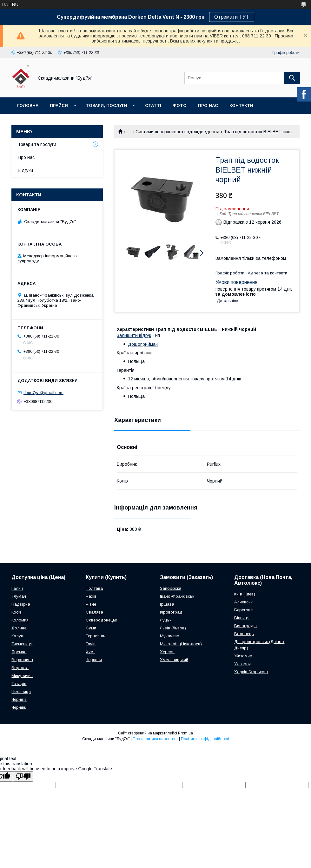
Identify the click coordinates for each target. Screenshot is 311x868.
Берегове (243, 610)
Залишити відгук (134, 335)
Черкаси (94, 660)
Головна (28, 105)
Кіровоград (171, 612)
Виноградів (245, 626)
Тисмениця (22, 644)
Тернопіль (96, 636)
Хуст (90, 652)
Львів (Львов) (173, 628)
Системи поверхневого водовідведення (177, 132)
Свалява (94, 612)
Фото (180, 105)
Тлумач (19, 596)
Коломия (20, 620)
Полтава (94, 588)
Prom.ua (185, 733)
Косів (17, 612)
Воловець (244, 634)
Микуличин (22, 676)
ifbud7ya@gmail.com (43, 393)
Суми (91, 628)
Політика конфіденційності (205, 739)
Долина (19, 628)
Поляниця (21, 691)
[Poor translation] (23, 776)
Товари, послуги (106, 105)
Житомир (243, 656)
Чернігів (19, 699)
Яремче (19, 652)
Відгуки (25, 170)
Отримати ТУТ (232, 17)
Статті (153, 105)
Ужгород (243, 664)
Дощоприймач (143, 344)
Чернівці (20, 707)
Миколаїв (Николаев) (181, 644)
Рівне (91, 604)
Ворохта (20, 668)
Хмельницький (174, 660)
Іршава (167, 604)
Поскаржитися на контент (155, 739)
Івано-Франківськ (177, 596)
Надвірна (21, 604)
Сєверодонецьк (101, 620)
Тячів (91, 644)
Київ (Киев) (245, 594)
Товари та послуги (37, 144)
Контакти (241, 105)
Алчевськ (243, 602)
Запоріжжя (171, 588)
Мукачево (170, 636)
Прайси (59, 105)
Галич (17, 588)
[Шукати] (292, 78)
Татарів (19, 684)
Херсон (167, 652)
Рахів (91, 596)
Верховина (22, 660)
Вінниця (242, 618)
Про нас (208, 105)
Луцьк (166, 620)
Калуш (18, 636)
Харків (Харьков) (251, 672)
